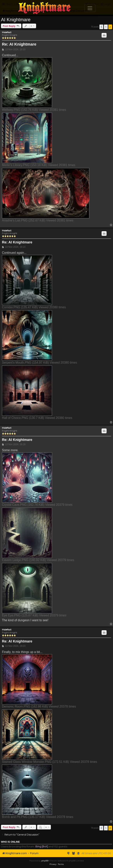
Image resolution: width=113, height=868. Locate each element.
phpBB (45, 861)
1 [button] (106, 27)
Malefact (7, 32)
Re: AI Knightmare (19, 44)
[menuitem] (78, 853)
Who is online (10, 842)
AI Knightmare (16, 20)
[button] (101, 27)
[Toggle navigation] (90, 8)
